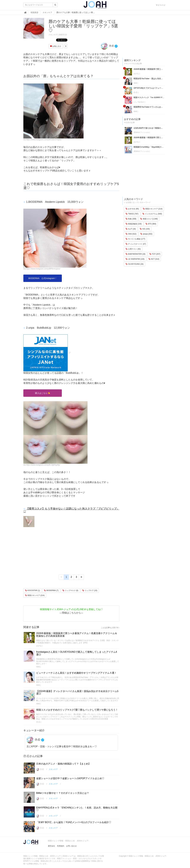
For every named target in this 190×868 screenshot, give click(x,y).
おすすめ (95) (132, 209)
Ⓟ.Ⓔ (107, 46)
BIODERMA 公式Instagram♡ (43, 278)
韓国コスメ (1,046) (149, 219)
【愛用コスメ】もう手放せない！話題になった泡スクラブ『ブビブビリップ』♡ (71, 510)
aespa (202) (146, 234)
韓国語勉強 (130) (134, 224)
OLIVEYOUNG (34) (134, 264)
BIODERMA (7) (51, 590)
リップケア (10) (90, 590)
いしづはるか (139, 102)
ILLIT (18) (131, 229)
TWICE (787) (132, 214)
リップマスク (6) (70, 590)
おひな (39, 646)
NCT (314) (154, 259)
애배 (38, 667)
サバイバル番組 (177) (135, 239)
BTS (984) (151, 224)
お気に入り (56, 46)
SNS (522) (131, 234)
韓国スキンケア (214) (35, 595)
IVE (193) (145, 229)
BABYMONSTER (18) (135, 254)
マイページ (161, 5)
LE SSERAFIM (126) (135, 259)
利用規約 (61, 846)
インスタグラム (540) (152, 214)
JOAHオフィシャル (141, 132)
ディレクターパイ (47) (136, 244)
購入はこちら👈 (43, 393)
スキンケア (53, 35)
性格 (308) (131, 219)
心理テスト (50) (133, 249)
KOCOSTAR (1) (33, 590)
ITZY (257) (155, 254)
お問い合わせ (71, 846)
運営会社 (51, 846)
